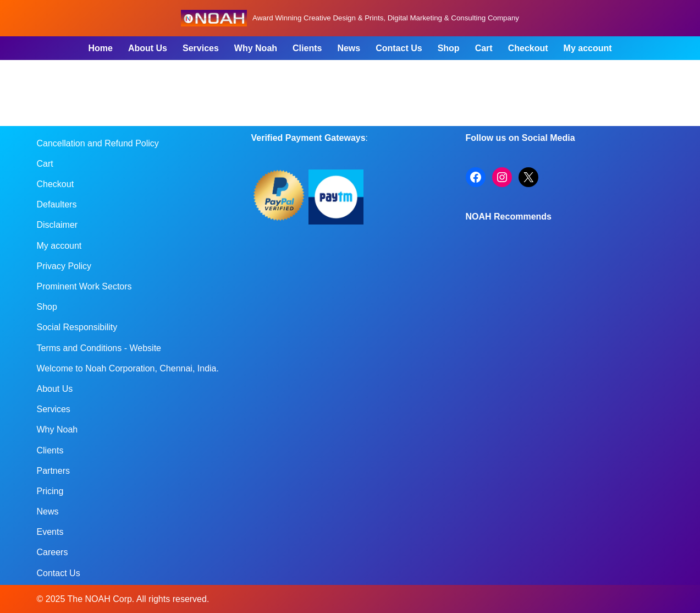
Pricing (50, 491)
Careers (53, 552)
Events (50, 532)
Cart (484, 48)
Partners (53, 471)
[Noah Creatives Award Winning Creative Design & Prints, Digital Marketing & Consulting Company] (350, 18)
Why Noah (256, 48)
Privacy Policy (64, 266)
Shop (449, 48)
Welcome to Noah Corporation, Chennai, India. (128, 368)
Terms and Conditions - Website (99, 348)
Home (100, 48)
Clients (307, 48)
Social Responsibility (77, 327)
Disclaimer (57, 225)
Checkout (528, 48)
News (349, 48)
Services (201, 48)
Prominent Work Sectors (84, 286)
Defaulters (57, 204)
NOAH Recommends (509, 217)
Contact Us (399, 48)
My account (588, 48)
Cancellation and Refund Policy (98, 143)
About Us (148, 48)
